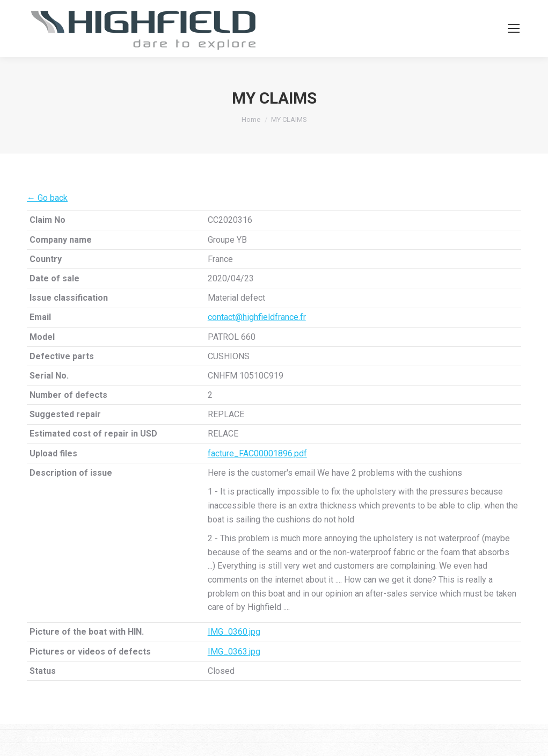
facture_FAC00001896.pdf (257, 453)
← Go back (47, 198)
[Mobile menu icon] (514, 28)
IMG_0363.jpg (234, 652)
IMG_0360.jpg (234, 632)
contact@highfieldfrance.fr (257, 317)
